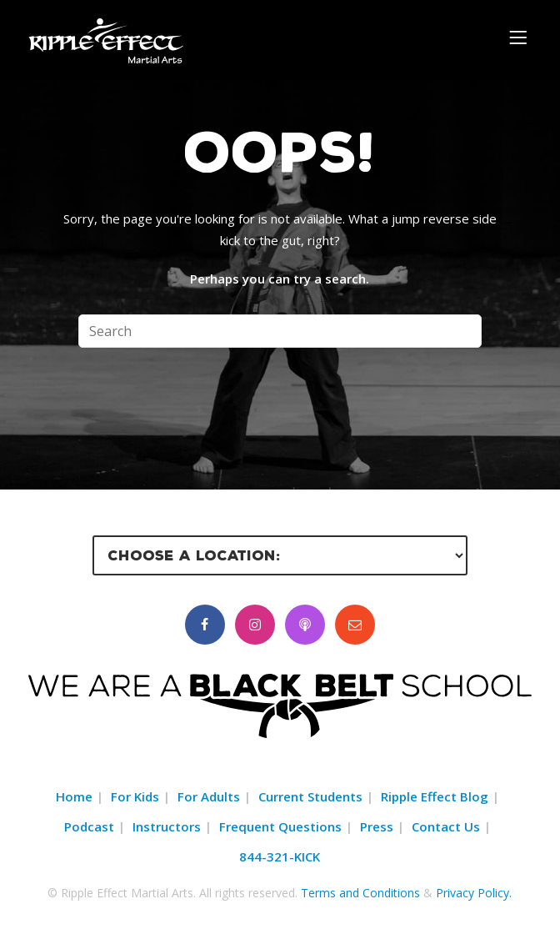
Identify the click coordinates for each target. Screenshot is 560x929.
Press (377, 826)
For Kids (135, 796)
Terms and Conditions (360, 893)
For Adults (209, 796)
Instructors (167, 826)
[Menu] (520, 36)
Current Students (310, 796)
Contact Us (446, 826)
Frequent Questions (280, 826)
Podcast (89, 826)
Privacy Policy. (474, 893)
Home (74, 796)
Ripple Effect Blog (435, 796)
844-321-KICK (280, 856)
